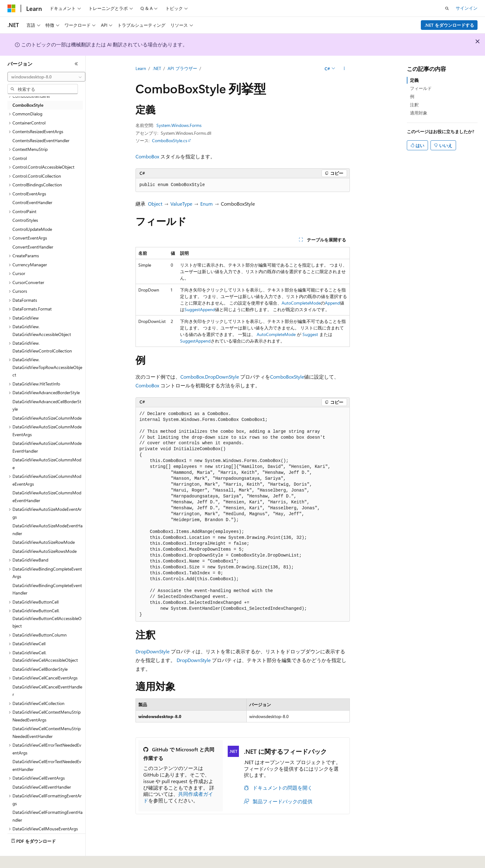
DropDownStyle (152, 651)
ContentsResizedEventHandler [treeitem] (41, 140)
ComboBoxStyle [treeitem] (28, 105)
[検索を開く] (447, 8)
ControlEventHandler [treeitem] (32, 202)
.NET (157, 68)
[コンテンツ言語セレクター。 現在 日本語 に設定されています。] (20, 859)
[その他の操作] (344, 69)
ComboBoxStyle (287, 377)
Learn (141, 68)
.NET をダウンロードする (449, 25)
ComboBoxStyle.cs (170, 140)
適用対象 (419, 113)
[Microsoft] (12, 8)
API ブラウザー (182, 68)
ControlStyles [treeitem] (25, 220)
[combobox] (46, 77)
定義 (414, 80)
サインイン (467, 8)
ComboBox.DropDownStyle (210, 377)
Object (155, 204)
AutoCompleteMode (301, 303)
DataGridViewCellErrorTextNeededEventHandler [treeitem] (47, 765)
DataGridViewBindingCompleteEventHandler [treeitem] (47, 589)
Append (332, 303)
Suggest (310, 334)
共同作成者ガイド (178, 797)
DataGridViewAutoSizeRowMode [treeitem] (44, 542)
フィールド (421, 88)
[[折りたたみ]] (76, 64)
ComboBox (147, 156)
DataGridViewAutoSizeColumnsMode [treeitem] (47, 464)
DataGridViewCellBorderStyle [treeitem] (40, 669)
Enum (207, 204)
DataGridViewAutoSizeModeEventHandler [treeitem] (48, 530)
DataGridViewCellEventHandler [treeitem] (42, 787)
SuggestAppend (200, 309)
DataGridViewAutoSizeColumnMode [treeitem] (47, 418)
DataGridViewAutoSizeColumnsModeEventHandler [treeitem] (47, 497)
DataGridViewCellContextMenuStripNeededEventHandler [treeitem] (47, 732)
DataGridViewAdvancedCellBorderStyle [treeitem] (47, 405)
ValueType (181, 204)
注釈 (414, 105)
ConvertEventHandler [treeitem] (33, 247)
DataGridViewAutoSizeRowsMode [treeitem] (45, 551)
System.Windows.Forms (179, 125)
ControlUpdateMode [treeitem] (32, 229)
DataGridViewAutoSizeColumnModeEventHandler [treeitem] (47, 447)
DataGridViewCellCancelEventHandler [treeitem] (47, 691)
